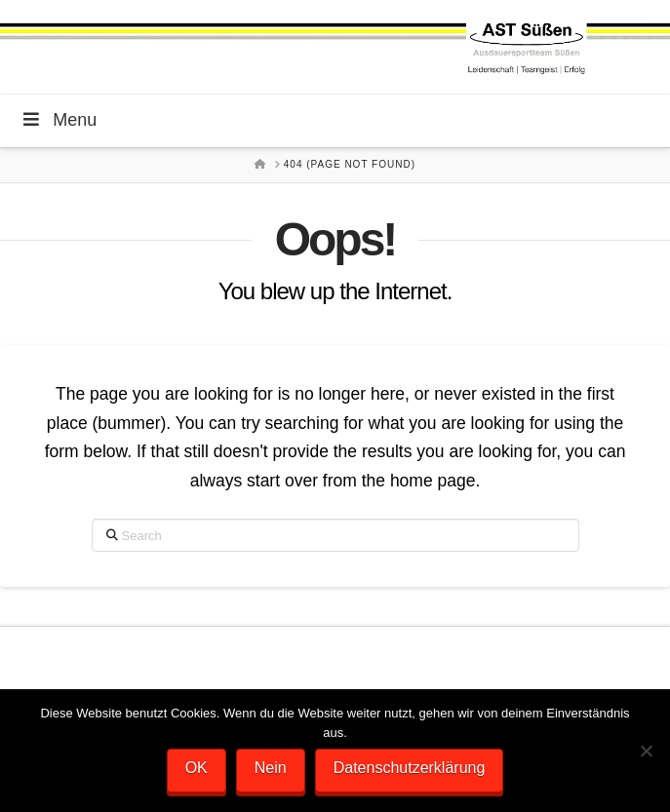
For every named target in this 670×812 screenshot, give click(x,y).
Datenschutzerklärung (410, 768)
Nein (271, 768)
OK (197, 768)
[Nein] (646, 751)
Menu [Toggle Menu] (58, 120)
